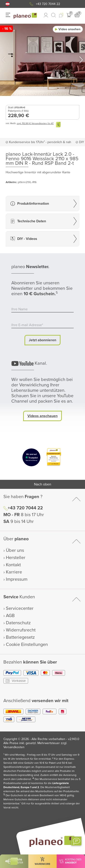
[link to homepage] (25, 16)
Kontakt (13, 565)
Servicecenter (20, 608)
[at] (8, 4)
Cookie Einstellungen (27, 645)
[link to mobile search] (53, 15)
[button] (8, 4)
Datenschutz (18, 623)
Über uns (15, 550)
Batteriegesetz (20, 637)
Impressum (17, 579)
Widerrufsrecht (21, 630)
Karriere (14, 572)
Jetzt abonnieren (42, 340)
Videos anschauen (42, 416)
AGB (10, 616)
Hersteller (16, 558)
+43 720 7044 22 (48, 4)
